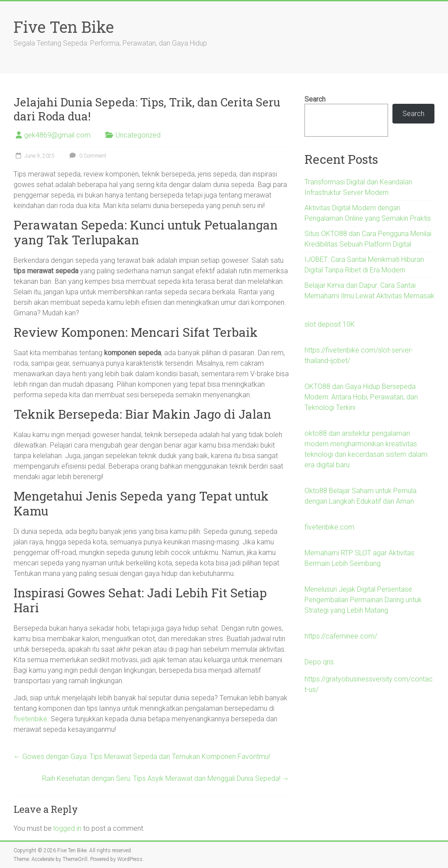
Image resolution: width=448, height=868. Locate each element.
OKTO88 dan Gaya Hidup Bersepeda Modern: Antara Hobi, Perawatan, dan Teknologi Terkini (361, 397)
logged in (67, 828)
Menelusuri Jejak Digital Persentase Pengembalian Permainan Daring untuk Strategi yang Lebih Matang (363, 600)
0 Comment (87, 156)
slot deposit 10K (330, 324)
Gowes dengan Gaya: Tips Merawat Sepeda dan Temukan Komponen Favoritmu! (142, 757)
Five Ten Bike (64, 27)
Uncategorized (138, 135)
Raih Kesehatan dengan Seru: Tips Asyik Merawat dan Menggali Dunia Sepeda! (166, 778)
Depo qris (319, 662)
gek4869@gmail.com (57, 135)
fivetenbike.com (329, 527)
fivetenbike (30, 719)
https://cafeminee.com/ (341, 636)
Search (315, 99)
